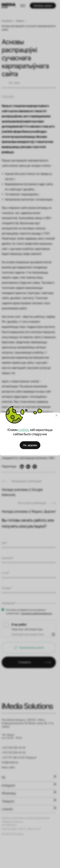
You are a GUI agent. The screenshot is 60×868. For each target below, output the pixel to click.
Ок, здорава (30, 445)
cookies (23, 430)
